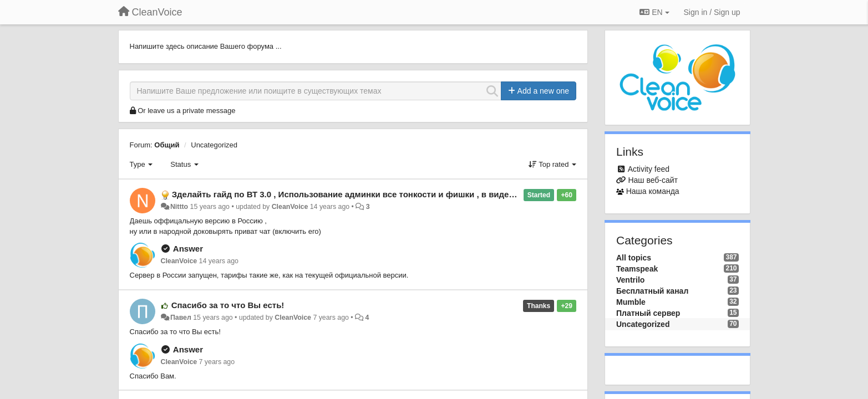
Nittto (179, 207)
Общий (167, 145)
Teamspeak (637, 269)
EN (654, 12)
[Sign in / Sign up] (712, 12)
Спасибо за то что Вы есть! (228, 305)
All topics (634, 258)
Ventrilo (630, 280)
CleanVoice (290, 207)
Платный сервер (648, 313)
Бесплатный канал (652, 291)
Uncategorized (214, 145)
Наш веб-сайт (653, 180)
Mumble (631, 302)
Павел (181, 318)
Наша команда (653, 191)
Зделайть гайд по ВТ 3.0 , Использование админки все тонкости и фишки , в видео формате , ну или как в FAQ (401, 194)
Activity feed (649, 169)
